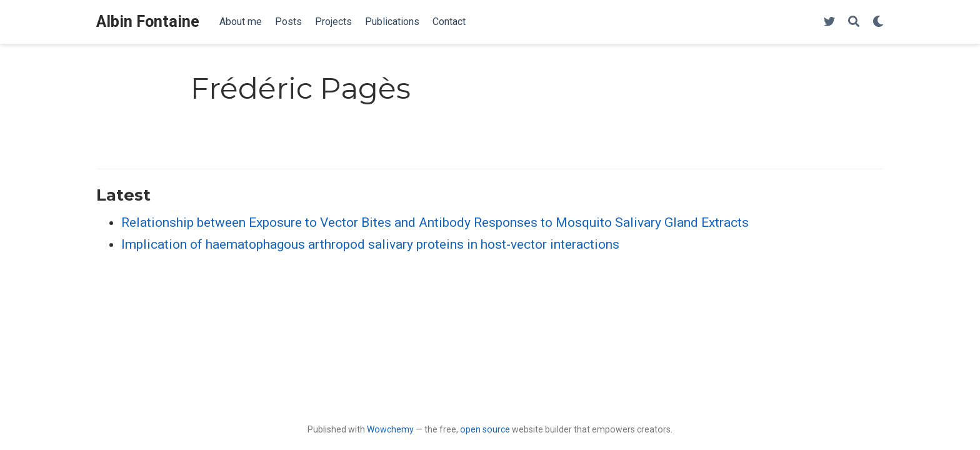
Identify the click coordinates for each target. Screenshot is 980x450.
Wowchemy (390, 429)
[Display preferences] (878, 22)
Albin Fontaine (148, 22)
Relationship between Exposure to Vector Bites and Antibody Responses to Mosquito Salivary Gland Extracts (435, 222)
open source (485, 429)
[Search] (854, 22)
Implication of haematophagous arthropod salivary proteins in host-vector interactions (370, 244)
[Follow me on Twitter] (829, 22)
